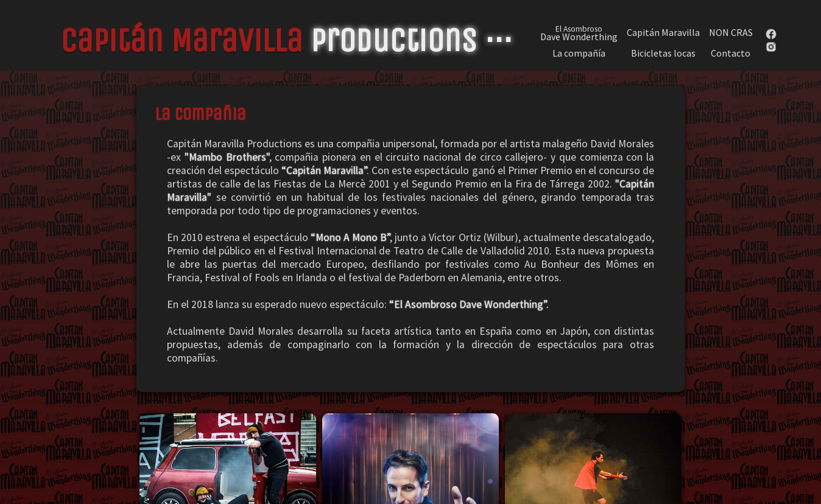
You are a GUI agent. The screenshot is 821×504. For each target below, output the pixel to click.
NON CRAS (731, 33)
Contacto (731, 53)
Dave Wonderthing (579, 32)
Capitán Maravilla (663, 33)
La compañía (579, 53)
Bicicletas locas (663, 53)
